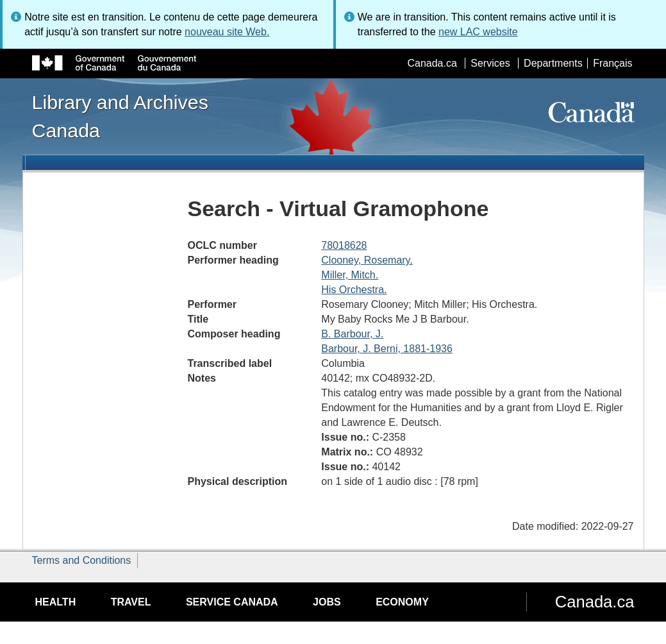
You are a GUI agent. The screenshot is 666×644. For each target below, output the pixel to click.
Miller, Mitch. (350, 275)
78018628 (344, 245)
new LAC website (478, 32)
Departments (553, 63)
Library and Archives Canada (120, 116)
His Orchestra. (354, 290)
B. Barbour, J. (352, 334)
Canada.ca (432, 63)
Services (490, 63)
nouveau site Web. (227, 32)
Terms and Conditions (82, 560)
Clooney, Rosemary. (367, 260)
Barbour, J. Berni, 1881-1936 (387, 349)
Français (612, 63)
